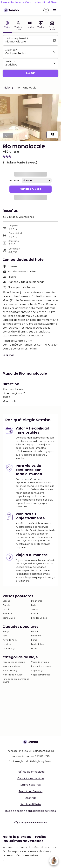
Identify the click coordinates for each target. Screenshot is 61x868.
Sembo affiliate (30, 805)
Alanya (6, 632)
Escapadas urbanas (41, 666)
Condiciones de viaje (31, 778)
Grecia (34, 614)
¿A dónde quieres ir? (17, 38)
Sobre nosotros (31, 785)
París (5, 636)
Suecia (35, 610)
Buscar (30, 73)
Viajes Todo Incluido (13, 675)
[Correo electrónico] (30, 864)
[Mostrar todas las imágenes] (52, 135)
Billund (34, 632)
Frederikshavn (38, 644)
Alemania (7, 614)
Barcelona (36, 636)
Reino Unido (9, 618)
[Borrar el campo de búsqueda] (54, 40)
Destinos (31, 798)
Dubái (34, 649)
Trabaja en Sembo (30, 791)
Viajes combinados (41, 675)
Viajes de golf (38, 671)
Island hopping (10, 671)
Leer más (8, 355)
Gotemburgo (9, 649)
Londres (7, 644)
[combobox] (28, 42)
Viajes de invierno (40, 662)
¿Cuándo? (11, 50)
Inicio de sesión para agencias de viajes (30, 811)
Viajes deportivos (11, 666)
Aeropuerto (15, 180)
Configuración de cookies (30, 823)
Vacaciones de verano (14, 662)
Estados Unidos (39, 618)
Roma (34, 640)
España (6, 601)
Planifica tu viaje (30, 189)
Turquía (6, 610)
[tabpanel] (30, 56)
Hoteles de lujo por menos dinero (16, 681)
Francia (6, 605)
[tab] (7, 26)
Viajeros (10, 61)
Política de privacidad (31, 772)
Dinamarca (37, 601)
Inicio (6, 88)
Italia (34, 605)
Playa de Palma (10, 640)
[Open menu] (54, 10)
